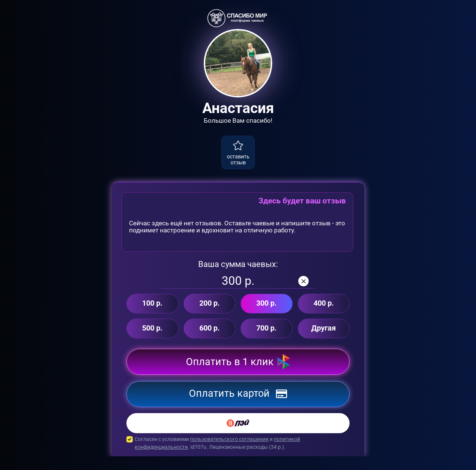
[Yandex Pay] (238, 437)
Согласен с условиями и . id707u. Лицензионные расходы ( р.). (238, 457)
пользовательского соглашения (229, 453)
